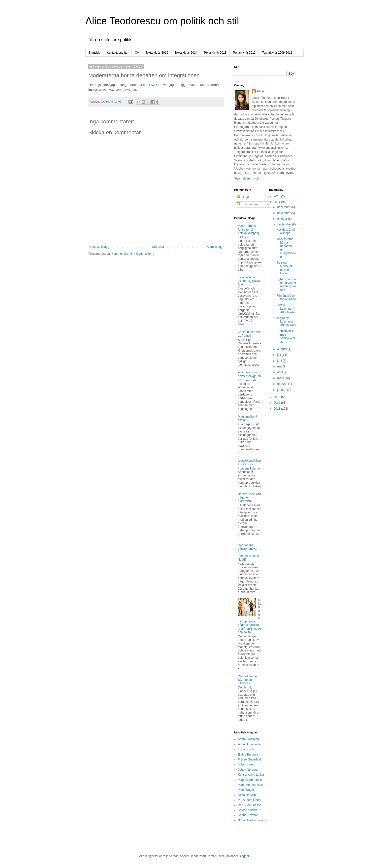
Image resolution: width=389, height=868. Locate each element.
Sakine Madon (247, 810)
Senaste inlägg (99, 247)
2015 (277, 196)
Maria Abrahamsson (251, 785)
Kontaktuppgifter (117, 53)
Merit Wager (246, 790)
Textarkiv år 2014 (186, 53)
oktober (282, 219)
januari (282, 390)
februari (283, 384)
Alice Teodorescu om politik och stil (162, 21)
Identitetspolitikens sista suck (249, 462)
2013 (277, 397)
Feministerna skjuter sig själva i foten (250, 281)
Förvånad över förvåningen (286, 297)
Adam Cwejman (248, 739)
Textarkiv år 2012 (244, 53)
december (284, 207)
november (284, 213)
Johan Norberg (248, 770)
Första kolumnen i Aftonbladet (286, 309)
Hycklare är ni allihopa (285, 231)
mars (281, 378)
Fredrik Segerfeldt (250, 759)
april (280, 372)
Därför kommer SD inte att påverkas (248, 680)
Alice (260, 91)
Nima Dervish (247, 795)
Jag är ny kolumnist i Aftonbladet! (286, 322)
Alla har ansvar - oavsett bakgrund (249, 374)
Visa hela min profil (247, 179)
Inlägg (243, 197)
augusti (282, 349)
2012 (277, 403)
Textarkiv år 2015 (157, 53)
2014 (277, 202)
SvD (154, 85)
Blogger (244, 856)
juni (280, 361)
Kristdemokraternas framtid (249, 334)
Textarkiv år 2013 (215, 53)
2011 (277, 409)
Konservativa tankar (251, 775)
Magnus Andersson (251, 780)
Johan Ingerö (247, 764)
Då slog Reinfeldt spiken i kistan (284, 268)
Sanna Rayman (248, 815)
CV (137, 53)
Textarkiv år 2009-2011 (277, 53)
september (285, 224)
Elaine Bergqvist (249, 755)
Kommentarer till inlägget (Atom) (133, 254)
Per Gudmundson (250, 805)
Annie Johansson (249, 744)
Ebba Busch (246, 749)
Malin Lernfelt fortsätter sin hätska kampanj (248, 230)
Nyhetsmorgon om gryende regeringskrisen (286, 285)
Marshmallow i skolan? (247, 418)
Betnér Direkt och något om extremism (249, 498)
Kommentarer (248, 204)
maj (280, 366)
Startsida (94, 53)
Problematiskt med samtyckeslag (286, 336)
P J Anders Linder (250, 800)
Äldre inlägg (215, 247)
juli (279, 355)
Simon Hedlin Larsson (252, 820)
